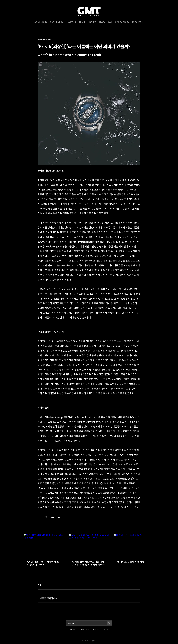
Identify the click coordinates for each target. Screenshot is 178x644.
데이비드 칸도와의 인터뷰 (131, 562)
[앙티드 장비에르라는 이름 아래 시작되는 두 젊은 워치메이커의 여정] (89, 545)
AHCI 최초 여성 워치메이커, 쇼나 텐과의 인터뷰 (43, 563)
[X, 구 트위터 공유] (46, 517)
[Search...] (84, 623)
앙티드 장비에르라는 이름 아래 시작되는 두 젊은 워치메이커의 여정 (88, 563)
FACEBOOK (72, 629)
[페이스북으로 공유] (39, 517)
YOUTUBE (96, 629)
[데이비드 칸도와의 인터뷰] (134, 545)
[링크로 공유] (59, 517)
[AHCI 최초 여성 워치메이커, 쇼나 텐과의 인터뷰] (44, 545)
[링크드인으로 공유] (52, 517)
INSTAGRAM (85, 629)
